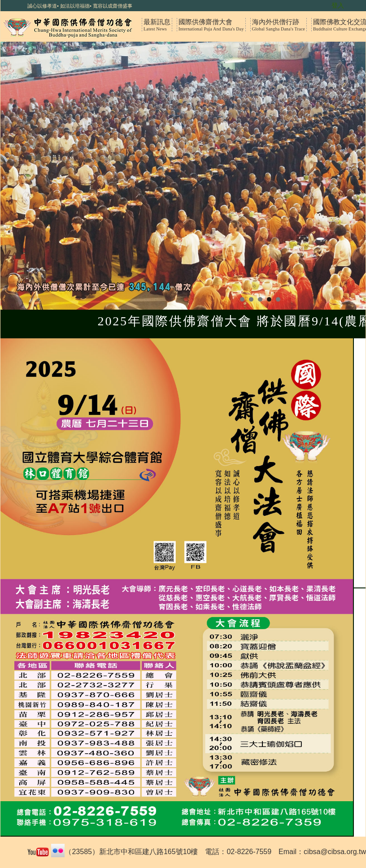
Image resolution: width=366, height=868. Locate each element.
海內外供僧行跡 (279, 25)
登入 (338, 5)
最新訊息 (157, 25)
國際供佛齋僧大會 (211, 25)
